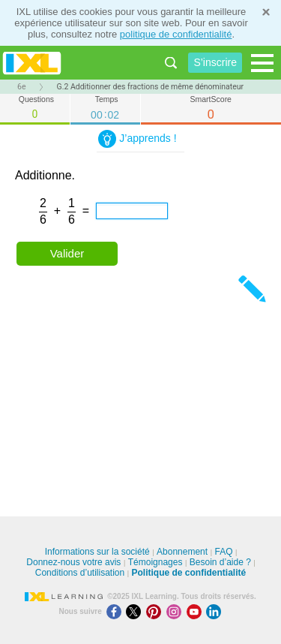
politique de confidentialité (176, 34)
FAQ (223, 552)
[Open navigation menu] (262, 63)
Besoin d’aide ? (220, 562)
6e (21, 87)
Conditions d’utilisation (80, 573)
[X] (136, 611)
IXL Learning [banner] (32, 63)
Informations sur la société (97, 552)
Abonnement (182, 552)
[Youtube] (197, 611)
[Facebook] (117, 611)
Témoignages (155, 562)
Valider (67, 253)
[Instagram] (176, 611)
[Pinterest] (156, 611)
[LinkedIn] (215, 611)
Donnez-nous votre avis (73, 562)
